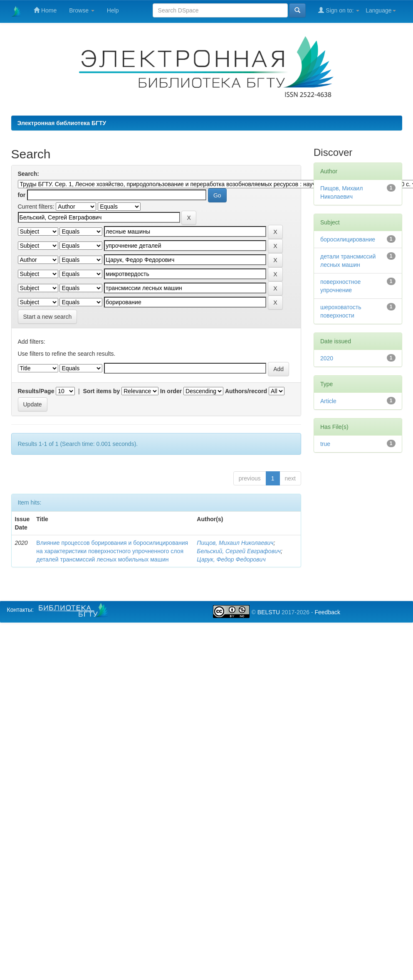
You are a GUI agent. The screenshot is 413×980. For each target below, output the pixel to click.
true (325, 444)
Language (381, 10)
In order (171, 391)
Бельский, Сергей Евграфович (239, 551)
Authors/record (246, 391)
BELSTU (269, 612)
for (22, 195)
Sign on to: (339, 10)
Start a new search (48, 317)
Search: (28, 174)
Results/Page (36, 391)
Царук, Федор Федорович (231, 559)
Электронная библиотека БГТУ (62, 123)
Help (113, 10)
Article (328, 401)
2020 (327, 358)
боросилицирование (348, 239)
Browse (82, 10)
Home (45, 10)
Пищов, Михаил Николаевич (235, 543)
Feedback (327, 612)
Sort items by (102, 391)
